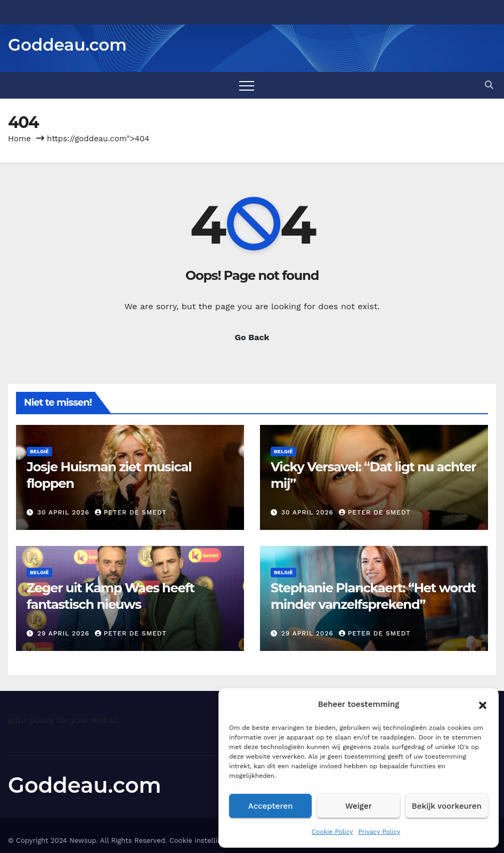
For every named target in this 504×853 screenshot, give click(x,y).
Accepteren (271, 806)
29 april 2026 (65, 633)
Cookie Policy (332, 832)
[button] (483, 704)
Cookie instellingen (202, 840)
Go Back (252, 337)
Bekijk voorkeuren (447, 806)
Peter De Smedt (131, 512)
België (39, 451)
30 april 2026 (65, 512)
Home (19, 139)
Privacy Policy (379, 832)
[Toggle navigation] (247, 85)
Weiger (359, 806)
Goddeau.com (67, 45)
